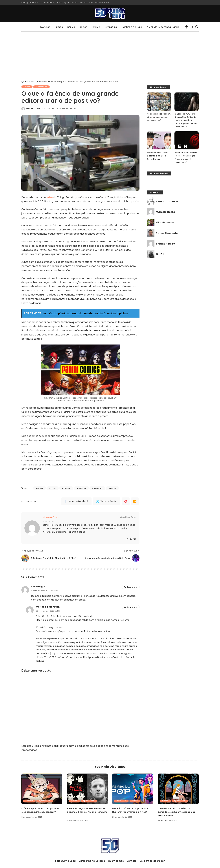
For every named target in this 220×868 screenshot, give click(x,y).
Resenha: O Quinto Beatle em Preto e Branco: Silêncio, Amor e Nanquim (86, 812)
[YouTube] (135, 539)
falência (82, 489)
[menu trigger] (26, 27)
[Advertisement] (110, 55)
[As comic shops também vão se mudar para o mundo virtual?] (159, 102)
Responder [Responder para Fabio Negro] (132, 587)
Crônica (30, 801)
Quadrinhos (43, 87)
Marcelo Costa (33, 108)
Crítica (27, 87)
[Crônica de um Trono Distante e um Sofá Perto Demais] (159, 140)
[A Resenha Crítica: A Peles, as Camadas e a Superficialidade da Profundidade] (178, 789)
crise (53, 489)
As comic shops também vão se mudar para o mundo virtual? (158, 117)
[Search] (197, 27)
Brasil (40, 489)
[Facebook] (76, 502)
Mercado (98, 489)
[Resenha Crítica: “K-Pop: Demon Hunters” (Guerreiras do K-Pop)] (133, 789)
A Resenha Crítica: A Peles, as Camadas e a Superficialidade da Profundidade (177, 812)
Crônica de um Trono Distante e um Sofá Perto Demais (158, 156)
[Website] (127, 539)
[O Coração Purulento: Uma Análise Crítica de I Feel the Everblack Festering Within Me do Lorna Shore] (187, 102)
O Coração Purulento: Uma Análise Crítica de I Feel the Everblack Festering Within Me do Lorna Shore (186, 120)
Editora (67, 489)
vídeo (50, 197)
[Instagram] (131, 539)
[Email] (135, 502)
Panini (113, 489)
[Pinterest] (126, 502)
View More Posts (128, 517)
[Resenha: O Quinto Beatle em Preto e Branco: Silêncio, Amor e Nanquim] (87, 789)
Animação (122, 801)
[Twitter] (107, 502)
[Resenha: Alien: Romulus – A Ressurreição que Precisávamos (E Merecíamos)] (187, 140)
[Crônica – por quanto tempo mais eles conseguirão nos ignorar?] (42, 789)
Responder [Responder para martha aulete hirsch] (132, 607)
